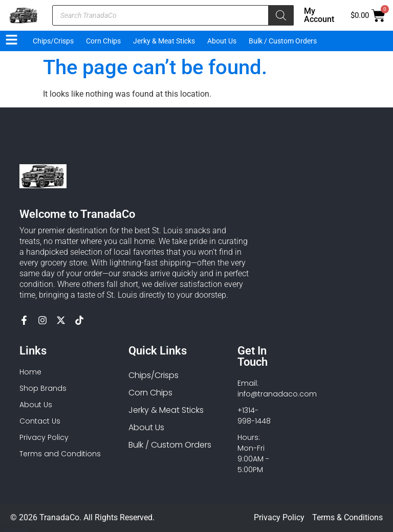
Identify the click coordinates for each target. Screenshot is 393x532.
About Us (222, 41)
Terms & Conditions (347, 517)
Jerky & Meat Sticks (164, 41)
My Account (319, 15)
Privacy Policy (279, 517)
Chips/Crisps (53, 41)
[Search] (281, 15)
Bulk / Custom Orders (283, 41)
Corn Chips (103, 41)
